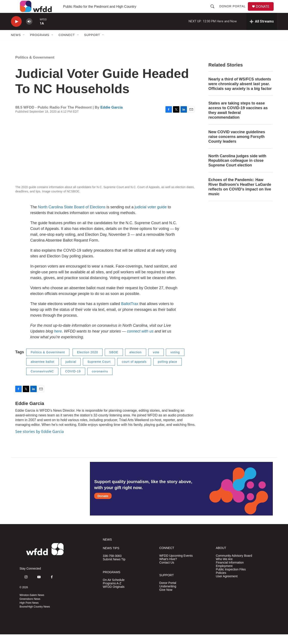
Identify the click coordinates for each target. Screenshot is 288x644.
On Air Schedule (114, 590)
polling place (167, 371)
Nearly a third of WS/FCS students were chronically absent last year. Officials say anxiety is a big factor (240, 94)
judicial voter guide (151, 217)
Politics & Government (35, 67)
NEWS (107, 549)
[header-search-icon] (214, 11)
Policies (221, 583)
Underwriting (168, 596)
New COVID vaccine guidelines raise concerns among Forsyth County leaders (237, 146)
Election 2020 (88, 362)
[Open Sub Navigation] (24, 45)
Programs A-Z (112, 593)
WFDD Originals (114, 596)
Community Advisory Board (234, 565)
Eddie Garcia (112, 117)
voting (175, 362)
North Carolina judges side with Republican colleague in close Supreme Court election (237, 170)
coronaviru (100, 381)
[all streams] (262, 31)
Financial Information (230, 572)
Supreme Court (99, 371)
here (58, 341)
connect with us (140, 341)
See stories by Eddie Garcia (39, 441)
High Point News (29, 612)
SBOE (114, 362)
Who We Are (224, 569)
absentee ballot (42, 371)
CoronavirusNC (42, 381)
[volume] (29, 31)
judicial (71, 371)
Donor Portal (234, 11)
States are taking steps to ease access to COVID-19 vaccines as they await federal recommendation (238, 120)
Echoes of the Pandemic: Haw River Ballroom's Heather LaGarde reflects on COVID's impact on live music (240, 197)
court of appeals (134, 371)
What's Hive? (168, 569)
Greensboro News (30, 609)
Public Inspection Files (231, 579)
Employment (224, 576)
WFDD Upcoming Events (176, 565)
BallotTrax (130, 313)
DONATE (265, 11)
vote (156, 362)
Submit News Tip (114, 569)
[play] (16, 31)
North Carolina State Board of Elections (72, 217)
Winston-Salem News (32, 605)
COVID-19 (73, 381)
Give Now (166, 599)
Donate (103, 506)
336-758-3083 (112, 566)
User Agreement (227, 586)
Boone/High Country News (35, 616)
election (136, 362)
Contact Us (167, 572)
